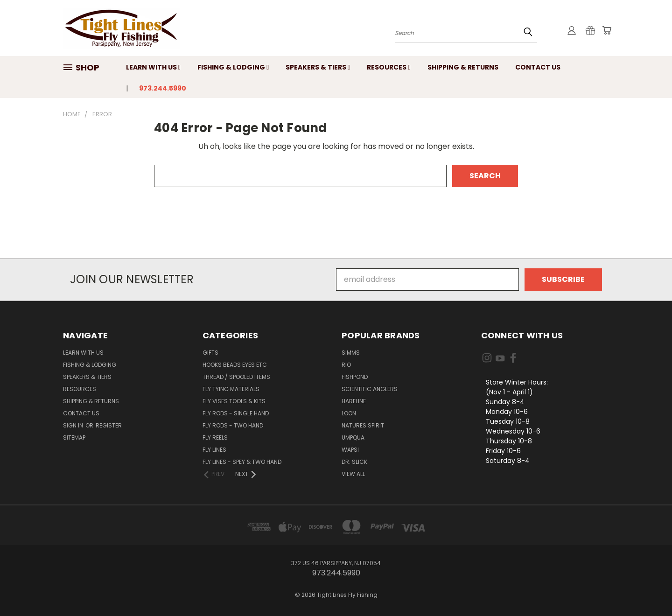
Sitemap (74, 437)
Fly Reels (215, 437)
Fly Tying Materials (231, 389)
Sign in (74, 425)
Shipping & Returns (463, 67)
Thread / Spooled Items (236, 377)
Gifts (210, 353)
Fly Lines (214, 450)
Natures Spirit (363, 425)
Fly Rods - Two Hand (233, 425)
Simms (351, 353)
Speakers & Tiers (318, 67)
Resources (388, 67)
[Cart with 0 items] (607, 30)
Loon (349, 413)
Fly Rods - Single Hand (236, 413)
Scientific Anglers (370, 389)
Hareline (354, 401)
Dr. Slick (354, 462)
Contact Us (538, 67)
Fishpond (355, 377)
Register (109, 425)
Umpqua (353, 437)
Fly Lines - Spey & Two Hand (242, 462)
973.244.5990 (163, 88)
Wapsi (350, 450)
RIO (346, 365)
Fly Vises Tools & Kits (234, 401)
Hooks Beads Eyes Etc (235, 365)
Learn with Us (153, 67)
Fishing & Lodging (233, 67)
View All (353, 474)
